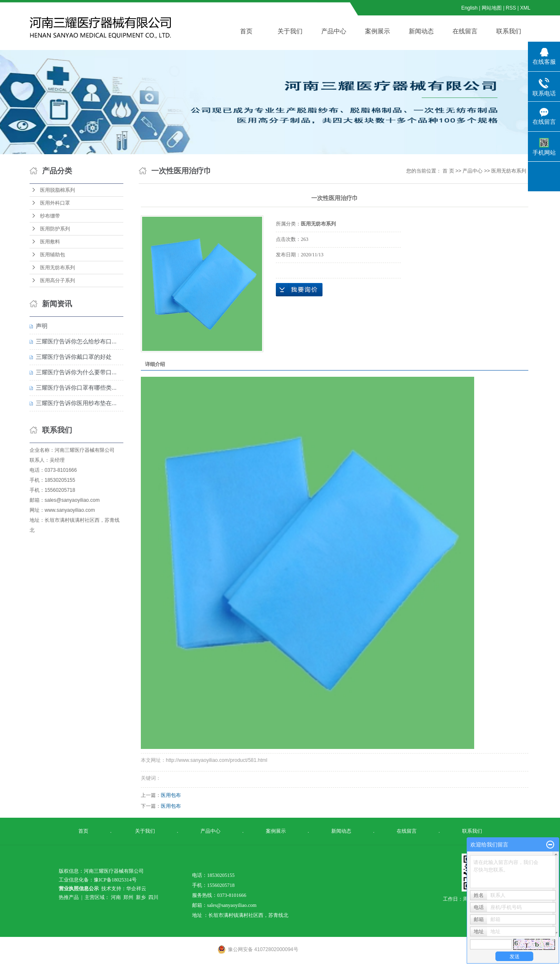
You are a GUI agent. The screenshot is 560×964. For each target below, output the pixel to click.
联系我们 (509, 31)
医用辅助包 (52, 255)
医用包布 (171, 795)
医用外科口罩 (55, 203)
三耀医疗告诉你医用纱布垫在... (76, 403)
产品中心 (334, 31)
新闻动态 (421, 31)
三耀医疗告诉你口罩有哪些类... (76, 388)
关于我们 (290, 31)
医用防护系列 (55, 229)
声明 (42, 326)
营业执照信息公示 (79, 889)
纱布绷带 (50, 216)
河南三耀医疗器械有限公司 (85, 450)
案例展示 (377, 31)
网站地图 (492, 8)
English (469, 8)
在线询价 (299, 290)
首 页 (448, 171)
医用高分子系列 (57, 280)
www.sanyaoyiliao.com (70, 510)
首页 (246, 31)
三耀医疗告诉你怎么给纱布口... (76, 341)
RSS (511, 8)
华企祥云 (136, 889)
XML (525, 8)
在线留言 (465, 31)
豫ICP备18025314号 (115, 880)
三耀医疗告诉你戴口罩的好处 (74, 357)
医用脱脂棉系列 (57, 190)
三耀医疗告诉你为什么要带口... (76, 372)
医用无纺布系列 (57, 268)
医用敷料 (50, 242)
